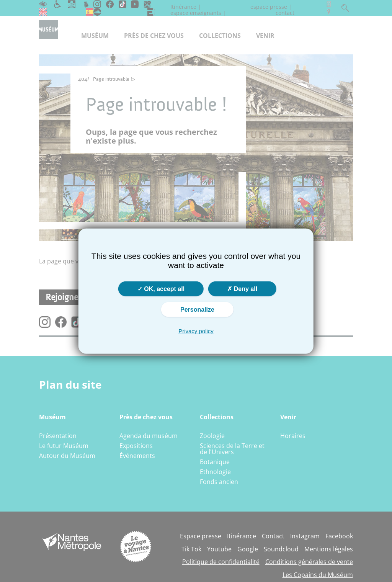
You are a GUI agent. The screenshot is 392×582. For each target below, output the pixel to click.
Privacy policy (196, 331)
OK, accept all (161, 289)
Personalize (197, 310)
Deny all (242, 289)
